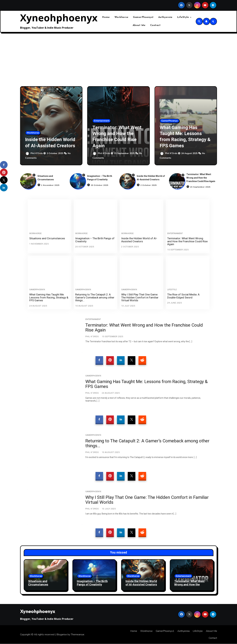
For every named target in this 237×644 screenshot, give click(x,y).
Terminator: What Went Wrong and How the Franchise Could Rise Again (117, 136)
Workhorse (121, 17)
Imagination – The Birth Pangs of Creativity (100, 178)
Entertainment (102, 121)
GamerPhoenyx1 (143, 17)
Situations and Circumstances (46, 178)
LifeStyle (183, 17)
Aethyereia (165, 17)
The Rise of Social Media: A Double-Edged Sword (183, 296)
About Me (139, 25)
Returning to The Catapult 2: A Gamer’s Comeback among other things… (95, 297)
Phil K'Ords (34, 153)
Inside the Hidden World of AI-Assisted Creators (49, 139)
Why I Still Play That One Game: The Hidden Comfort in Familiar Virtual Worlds (140, 297)
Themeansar (78, 635)
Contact (155, 25)
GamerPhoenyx (169, 121)
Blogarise (62, 635)
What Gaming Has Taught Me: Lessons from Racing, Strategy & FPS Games (185, 136)
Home (106, 17)
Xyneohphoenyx (59, 18)
